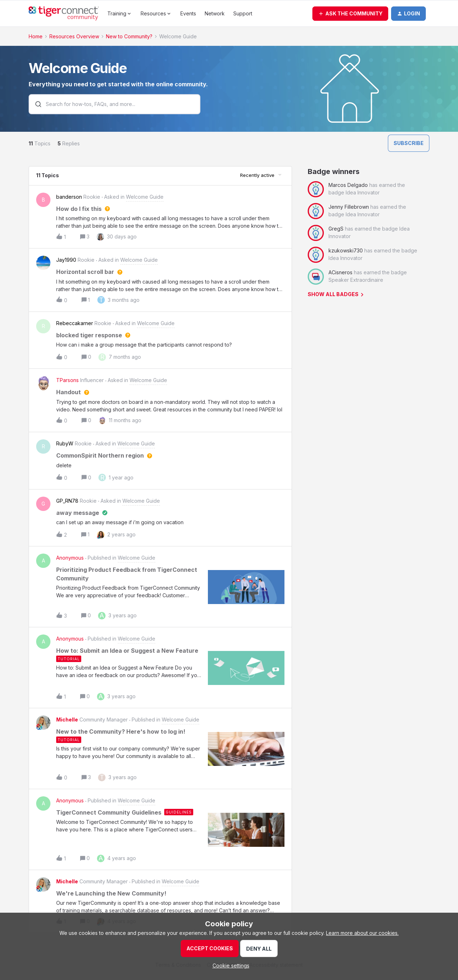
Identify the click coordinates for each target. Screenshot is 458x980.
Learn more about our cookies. (362, 933)
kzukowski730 (346, 250)
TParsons (67, 380)
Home (36, 36)
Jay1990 (66, 260)
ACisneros (340, 272)
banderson (69, 197)
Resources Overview (74, 36)
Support (243, 13)
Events (188, 13)
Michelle (67, 720)
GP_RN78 (67, 501)
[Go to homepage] (64, 14)
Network (215, 13)
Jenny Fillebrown (349, 207)
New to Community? (129, 36)
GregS (336, 229)
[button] (350, 14)
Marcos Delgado (348, 185)
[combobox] (114, 105)
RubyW (65, 443)
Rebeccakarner (75, 323)
